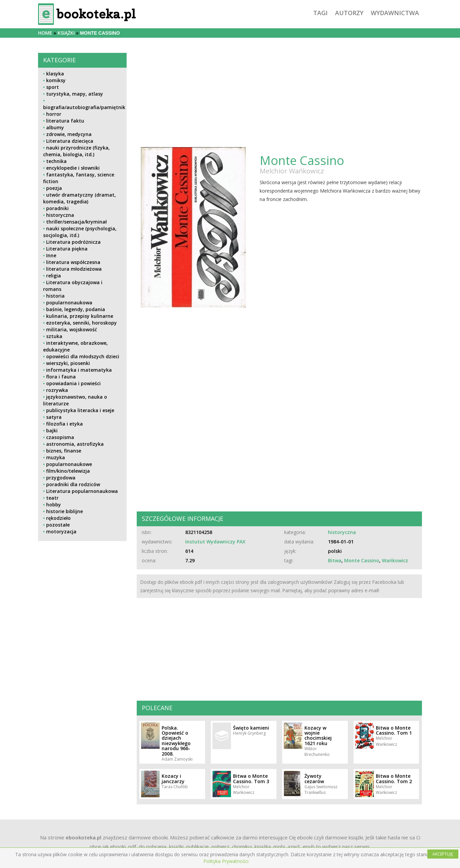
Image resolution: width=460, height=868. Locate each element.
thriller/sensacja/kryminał (76, 222)
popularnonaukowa (69, 303)
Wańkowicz (395, 560)
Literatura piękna (67, 249)
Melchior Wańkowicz (292, 171)
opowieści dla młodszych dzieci (83, 356)
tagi (320, 13)
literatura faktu (65, 121)
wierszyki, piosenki (68, 363)
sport (53, 87)
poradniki (57, 208)
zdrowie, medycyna (69, 134)
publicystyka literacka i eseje (80, 410)
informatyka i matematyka (79, 370)
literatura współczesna (73, 262)
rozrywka (57, 390)
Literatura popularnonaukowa (82, 491)
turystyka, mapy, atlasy (75, 94)
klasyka (55, 74)
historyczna (60, 215)
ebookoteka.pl (84, 837)
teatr (52, 498)
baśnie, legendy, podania (76, 309)
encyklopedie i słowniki (73, 168)
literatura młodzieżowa (74, 269)
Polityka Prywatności (226, 861)
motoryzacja (61, 531)
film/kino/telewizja (68, 471)
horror (54, 114)
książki (66, 33)
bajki (52, 430)
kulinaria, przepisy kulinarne (80, 316)
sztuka (54, 336)
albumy (55, 127)
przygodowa (61, 478)
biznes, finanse (64, 451)
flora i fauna (61, 377)
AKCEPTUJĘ (443, 854)
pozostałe (58, 525)
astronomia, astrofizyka (75, 444)
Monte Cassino (362, 560)
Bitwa (335, 560)
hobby (54, 505)
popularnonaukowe (69, 464)
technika (56, 161)
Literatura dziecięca (70, 141)
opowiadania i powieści (73, 383)
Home (45, 33)
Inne (51, 255)
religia (54, 276)
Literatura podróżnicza (73, 242)
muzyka (56, 457)
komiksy (56, 80)
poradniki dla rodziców (73, 484)
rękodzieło (58, 518)
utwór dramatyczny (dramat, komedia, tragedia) (79, 198)
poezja (54, 188)
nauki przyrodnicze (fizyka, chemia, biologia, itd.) (76, 151)
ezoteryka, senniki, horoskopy (81, 323)
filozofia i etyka (64, 424)
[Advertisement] (82, 593)
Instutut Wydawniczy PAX (215, 542)
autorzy (349, 13)
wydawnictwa (395, 13)
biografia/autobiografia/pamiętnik (84, 107)
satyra (54, 417)
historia (55, 296)
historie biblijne (64, 511)
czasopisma (60, 437)
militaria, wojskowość (72, 329)
